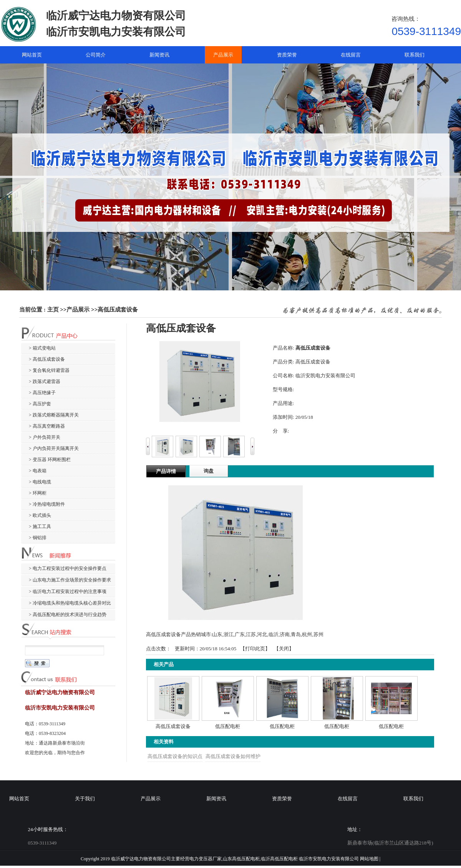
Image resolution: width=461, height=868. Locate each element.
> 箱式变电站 (42, 348)
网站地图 (369, 859)
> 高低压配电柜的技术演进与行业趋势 (68, 615)
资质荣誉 (282, 799)
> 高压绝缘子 (42, 393)
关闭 (284, 649)
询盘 (209, 471)
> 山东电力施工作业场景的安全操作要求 (70, 580)
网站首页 (19, 799)
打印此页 (255, 649)
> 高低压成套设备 (47, 359)
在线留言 (348, 799)
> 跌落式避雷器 (45, 382)
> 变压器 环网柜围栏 (50, 460)
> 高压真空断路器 (47, 426)
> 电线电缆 (40, 482)
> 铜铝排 (38, 538)
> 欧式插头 (40, 515)
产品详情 (166, 471)
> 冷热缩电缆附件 (47, 504)
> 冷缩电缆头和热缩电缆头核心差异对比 (70, 603)
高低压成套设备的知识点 (175, 756)
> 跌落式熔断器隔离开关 (54, 415)
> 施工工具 (40, 526)
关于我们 (85, 799)
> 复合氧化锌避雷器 (49, 370)
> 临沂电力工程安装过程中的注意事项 (68, 591)
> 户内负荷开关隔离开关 (54, 448)
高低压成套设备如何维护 (233, 756)
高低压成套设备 (118, 310)
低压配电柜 (228, 726)
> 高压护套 (40, 404)
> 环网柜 (38, 493)
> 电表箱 (38, 471)
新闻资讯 (216, 799)
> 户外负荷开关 (45, 437)
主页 (53, 310)
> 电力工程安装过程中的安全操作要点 (68, 568)
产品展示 (78, 310)
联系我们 (413, 799)
